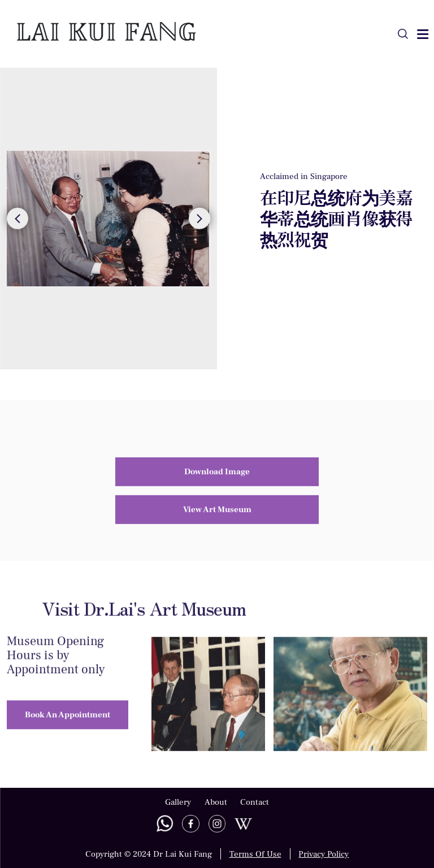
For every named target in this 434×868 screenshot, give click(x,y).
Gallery (178, 802)
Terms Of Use (255, 854)
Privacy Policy (324, 854)
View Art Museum (217, 494)
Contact (255, 802)
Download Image (217, 456)
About (216, 802)
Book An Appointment (68, 730)
